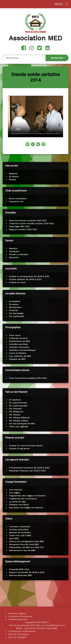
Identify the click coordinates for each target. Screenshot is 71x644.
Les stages (58, 493)
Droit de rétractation (19, 634)
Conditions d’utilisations (20, 616)
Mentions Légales (17, 613)
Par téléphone (60, 412)
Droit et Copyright (17, 637)
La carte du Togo (61, 502)
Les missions (59, 490)
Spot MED (58, 539)
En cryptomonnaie (62, 403)
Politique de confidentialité (22, 631)
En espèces (59, 400)
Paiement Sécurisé (18, 619)
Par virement (59, 409)
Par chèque (58, 415)
